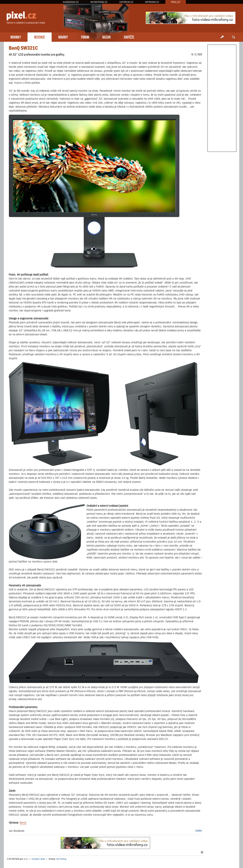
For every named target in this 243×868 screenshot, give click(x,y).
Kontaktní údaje (38, 859)
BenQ (23, 823)
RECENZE (40, 37)
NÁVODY (63, 37)
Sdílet (199, 831)
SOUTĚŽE (129, 37)
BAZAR (106, 37)
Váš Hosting (61, 859)
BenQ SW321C (23, 48)
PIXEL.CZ (176, 2)
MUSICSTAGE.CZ (99, 2)
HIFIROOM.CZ (152, 2)
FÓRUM (85, 37)
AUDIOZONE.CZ (71, 2)
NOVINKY (16, 37)
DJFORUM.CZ (126, 2)
